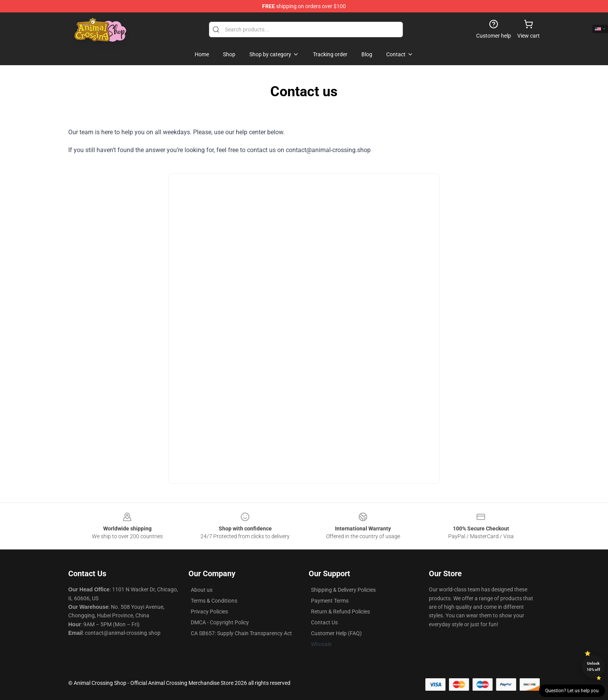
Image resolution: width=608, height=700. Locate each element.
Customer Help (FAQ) (336, 633)
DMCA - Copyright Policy (220, 622)
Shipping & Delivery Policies (343, 590)
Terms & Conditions (214, 601)
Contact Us (324, 622)
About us (202, 590)
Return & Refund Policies (340, 612)
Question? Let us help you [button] (572, 691)
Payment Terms (330, 601)
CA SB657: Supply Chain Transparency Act (241, 633)
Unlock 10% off (593, 666)
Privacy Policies (209, 612)
